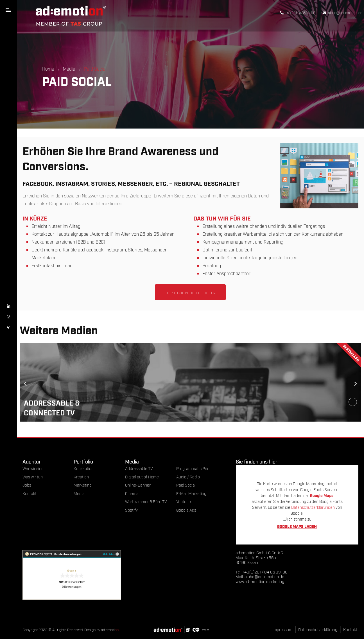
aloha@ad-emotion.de (342, 13)
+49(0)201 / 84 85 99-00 (265, 572)
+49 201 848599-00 (298, 13)
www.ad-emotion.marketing (260, 581)
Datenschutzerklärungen (313, 507)
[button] (25, 384)
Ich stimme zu (297, 519)
